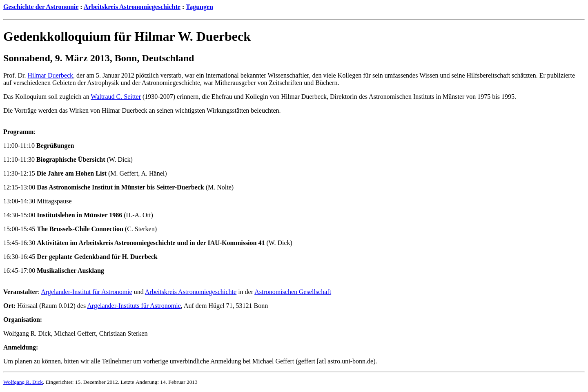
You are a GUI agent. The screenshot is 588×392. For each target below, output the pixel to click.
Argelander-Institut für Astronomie (86, 292)
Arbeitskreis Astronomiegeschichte (132, 7)
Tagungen (199, 7)
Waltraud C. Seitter (116, 97)
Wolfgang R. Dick (23, 382)
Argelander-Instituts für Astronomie (134, 306)
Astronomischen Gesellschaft (293, 292)
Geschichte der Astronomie (41, 7)
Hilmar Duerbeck (51, 75)
